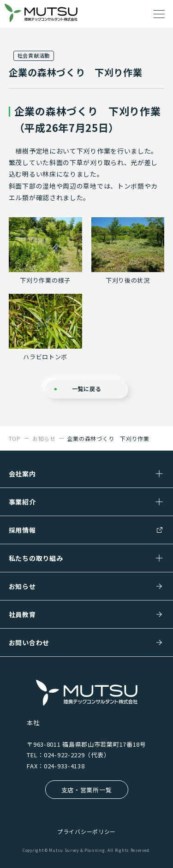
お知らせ (22, 586)
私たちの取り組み (36, 558)
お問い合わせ (29, 642)
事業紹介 (22, 502)
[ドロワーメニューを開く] (159, 14)
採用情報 (22, 530)
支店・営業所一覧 (87, 790)
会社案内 (22, 474)
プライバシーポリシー (86, 831)
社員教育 (22, 614)
